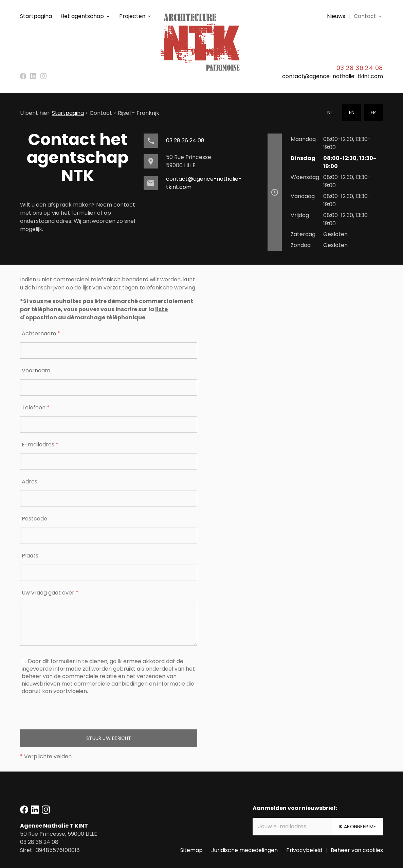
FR (373, 112)
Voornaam (36, 370)
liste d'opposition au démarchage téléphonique (94, 313)
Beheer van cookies (357, 850)
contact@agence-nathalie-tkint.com (333, 76)
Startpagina (36, 16)
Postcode (34, 519)
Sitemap (191, 850)
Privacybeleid (304, 850)
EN (352, 112)
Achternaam (41, 333)
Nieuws (336, 16)
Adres (30, 482)
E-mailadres (40, 445)
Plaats (30, 556)
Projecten (132, 16)
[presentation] (72, 716)
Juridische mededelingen (244, 850)
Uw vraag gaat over (50, 593)
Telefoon (36, 408)
